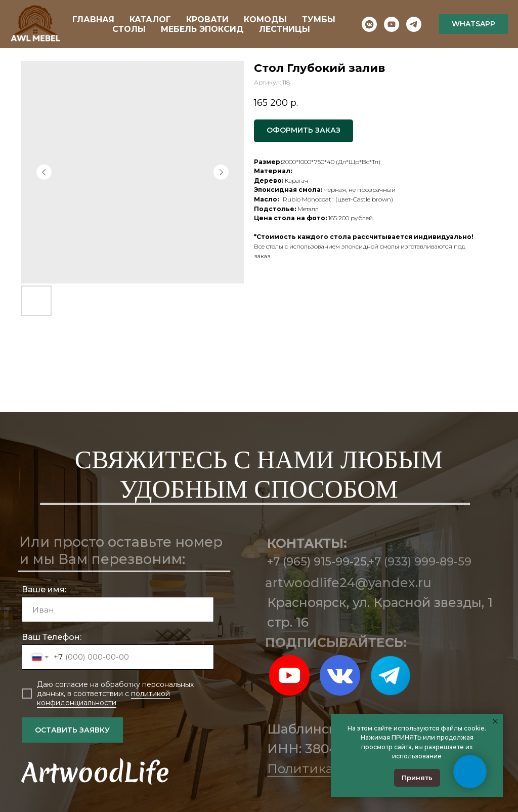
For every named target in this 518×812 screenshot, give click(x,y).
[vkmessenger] (369, 24)
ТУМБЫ (319, 19)
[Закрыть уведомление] (495, 721)
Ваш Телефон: (52, 637)
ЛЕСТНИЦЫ (285, 29)
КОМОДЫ (265, 19)
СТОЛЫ (129, 29)
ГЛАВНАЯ (93, 19)
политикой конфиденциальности (103, 698)
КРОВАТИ (207, 19)
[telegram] (414, 24)
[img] (289, 675)
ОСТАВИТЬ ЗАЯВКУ (72, 730)
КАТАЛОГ (150, 19)
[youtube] (392, 24)
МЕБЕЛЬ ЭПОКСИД (202, 29)
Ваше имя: (44, 590)
